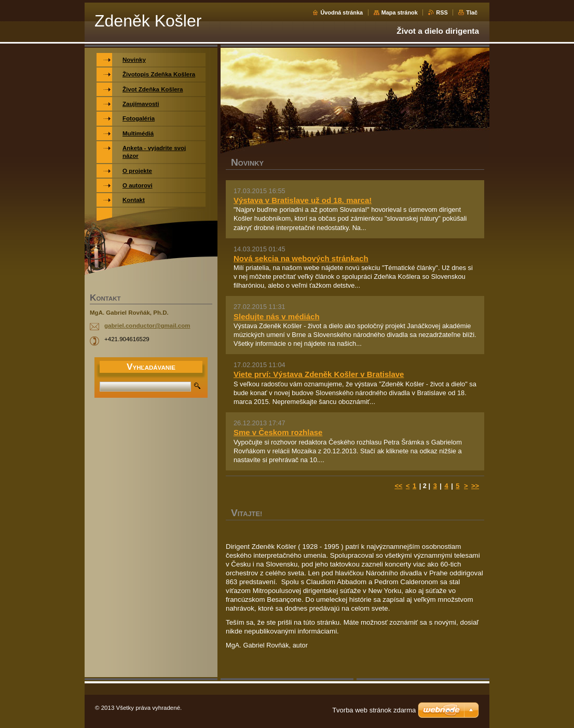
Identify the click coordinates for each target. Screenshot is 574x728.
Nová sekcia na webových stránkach (301, 258)
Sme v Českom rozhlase (278, 432)
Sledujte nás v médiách (277, 316)
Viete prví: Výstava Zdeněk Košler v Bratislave (319, 374)
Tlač (472, 12)
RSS (442, 12)
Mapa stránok (400, 12)
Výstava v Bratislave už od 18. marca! (303, 200)
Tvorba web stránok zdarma (374, 710)
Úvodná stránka (341, 12)
